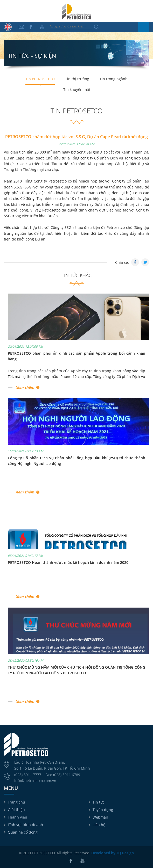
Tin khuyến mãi (77, 89)
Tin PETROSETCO (40, 79)
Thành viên (18, 817)
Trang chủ (16, 802)
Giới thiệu (16, 810)
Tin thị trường (77, 79)
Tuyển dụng (103, 810)
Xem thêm (25, 387)
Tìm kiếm (96, 27)
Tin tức (99, 802)
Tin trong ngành (114, 79)
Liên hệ (99, 825)
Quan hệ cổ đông (23, 832)
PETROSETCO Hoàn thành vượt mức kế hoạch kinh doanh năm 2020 (68, 562)
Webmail (100, 817)
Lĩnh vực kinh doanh (25, 825)
